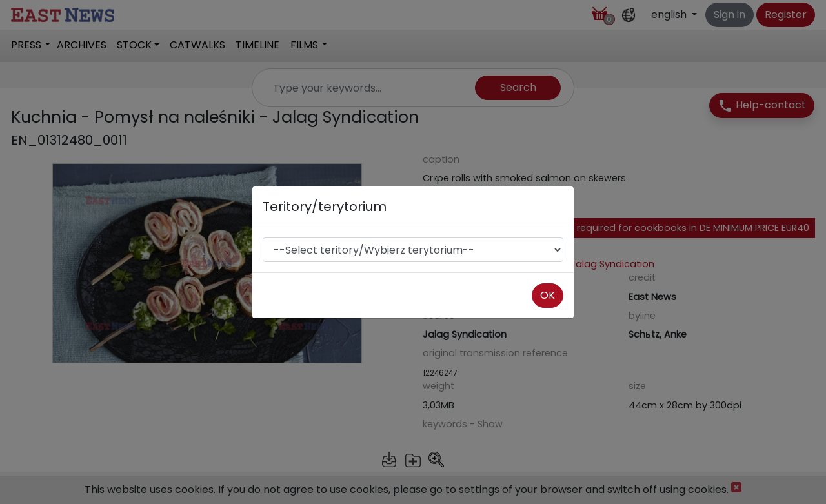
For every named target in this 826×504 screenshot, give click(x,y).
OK (548, 295)
